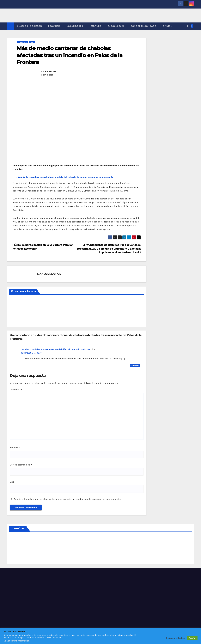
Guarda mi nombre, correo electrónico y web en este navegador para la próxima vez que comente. (67, 499)
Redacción (50, 71)
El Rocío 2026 (116, 26)
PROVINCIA (54, 26)
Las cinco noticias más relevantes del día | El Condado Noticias (55, 349)
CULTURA (96, 26)
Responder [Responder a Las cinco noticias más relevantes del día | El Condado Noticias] (135, 365)
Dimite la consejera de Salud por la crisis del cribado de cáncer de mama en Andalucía (66, 177)
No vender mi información (16, 641)
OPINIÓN (167, 26)
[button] (188, 26)
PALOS (32, 42)
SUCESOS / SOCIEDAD (30, 26)
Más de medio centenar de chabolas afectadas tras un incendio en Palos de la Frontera (70, 55)
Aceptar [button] (192, 638)
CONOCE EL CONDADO (143, 26)
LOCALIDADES (75, 26)
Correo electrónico (21, 465)
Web (12, 482)
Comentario (17, 390)
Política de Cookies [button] (176, 638)
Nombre (15, 448)
